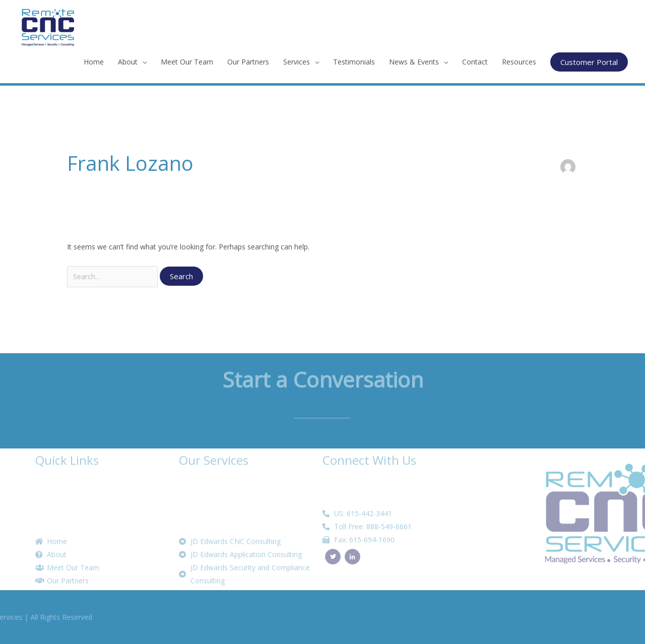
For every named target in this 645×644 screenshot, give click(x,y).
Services (297, 62)
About (128, 62)
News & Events (414, 62)
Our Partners (248, 62)
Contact (475, 62)
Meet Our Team (187, 62)
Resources (519, 62)
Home (94, 62)
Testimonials (354, 62)
